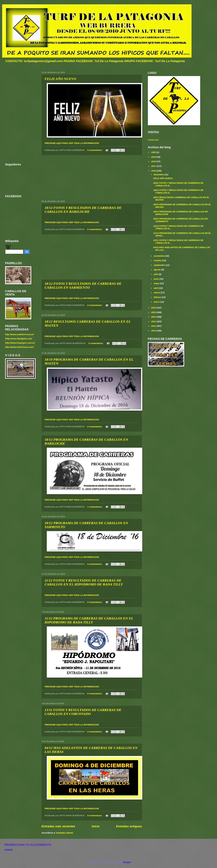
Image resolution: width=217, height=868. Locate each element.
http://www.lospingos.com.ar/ (20, 343)
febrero (158, 297)
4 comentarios (95, 150)
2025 (154, 152)
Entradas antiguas (129, 826)
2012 (154, 322)
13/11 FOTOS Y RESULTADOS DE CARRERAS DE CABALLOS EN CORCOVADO (83, 712)
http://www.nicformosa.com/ (19, 347)
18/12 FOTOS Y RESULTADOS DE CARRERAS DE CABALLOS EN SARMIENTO (83, 286)
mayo (157, 283)
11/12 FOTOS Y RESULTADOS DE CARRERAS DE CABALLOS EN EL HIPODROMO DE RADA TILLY (84, 582)
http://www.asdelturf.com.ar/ (19, 334)
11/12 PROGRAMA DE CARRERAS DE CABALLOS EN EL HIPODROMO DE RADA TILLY (89, 620)
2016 (154, 171)
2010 (154, 331)
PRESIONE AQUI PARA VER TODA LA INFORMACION (72, 143)
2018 (154, 161)
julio (156, 274)
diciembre (159, 175)
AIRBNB (9, 850)
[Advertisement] (92, 178)
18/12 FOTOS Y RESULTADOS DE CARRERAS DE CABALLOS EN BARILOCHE (83, 210)
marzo (157, 293)
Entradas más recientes (58, 826)
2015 (154, 308)
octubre (158, 260)
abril (156, 288)
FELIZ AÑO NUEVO (60, 79)
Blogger (127, 862)
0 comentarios (95, 229)
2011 (154, 326)
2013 (154, 317)
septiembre (160, 265)
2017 (154, 166)
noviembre (159, 256)
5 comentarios (95, 427)
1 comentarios (95, 507)
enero (157, 302)
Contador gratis (153, 140)
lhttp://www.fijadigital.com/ (19, 339)
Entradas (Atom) (65, 833)
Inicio (96, 826)
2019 (154, 157)
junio (156, 279)
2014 (154, 312)
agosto (157, 270)
